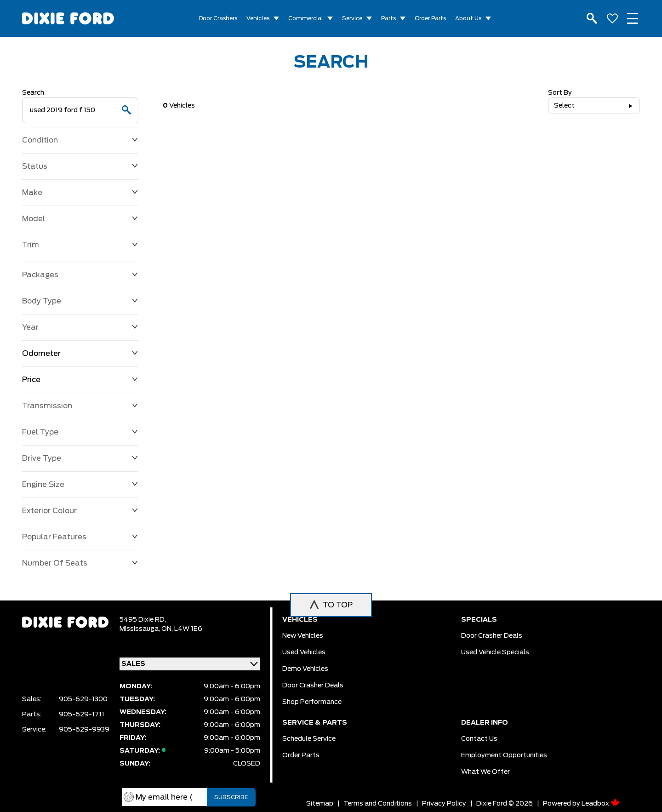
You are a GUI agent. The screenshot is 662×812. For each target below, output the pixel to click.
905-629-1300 (83, 699)
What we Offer (485, 772)
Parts (388, 18)
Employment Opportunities (504, 755)
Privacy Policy (444, 804)
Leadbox (601, 804)
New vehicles (303, 636)
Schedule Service (309, 739)
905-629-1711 (82, 715)
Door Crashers (218, 18)
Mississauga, (140, 629)
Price (80, 380)
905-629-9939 (84, 730)
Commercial (306, 18)
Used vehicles (304, 652)
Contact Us (479, 739)
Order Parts (430, 18)
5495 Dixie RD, (143, 620)
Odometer (80, 354)
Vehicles (258, 18)
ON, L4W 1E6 (182, 629)
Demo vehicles (305, 669)
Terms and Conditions (378, 804)
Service (352, 18)
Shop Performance (312, 702)
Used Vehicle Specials (495, 652)
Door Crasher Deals (313, 686)
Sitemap (320, 804)
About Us (468, 18)
